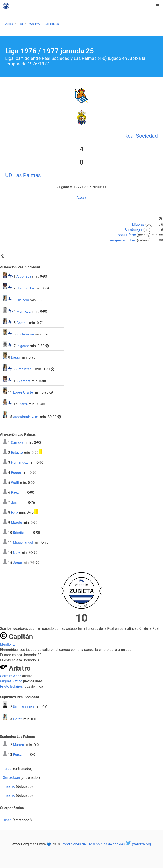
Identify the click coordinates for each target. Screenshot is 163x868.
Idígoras (138, 225)
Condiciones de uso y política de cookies (93, 844)
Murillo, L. (24, 312)
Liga (21, 24)
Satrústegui (133, 230)
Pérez (17, 755)
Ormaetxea (11, 778)
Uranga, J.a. (26, 288)
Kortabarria (25, 334)
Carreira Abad (11, 676)
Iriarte (23, 404)
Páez (15, 493)
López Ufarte (126, 235)
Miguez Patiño (11, 681)
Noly (16, 553)
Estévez (17, 452)
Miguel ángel (23, 542)
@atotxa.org (138, 844)
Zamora (24, 381)
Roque (16, 473)
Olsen (7, 820)
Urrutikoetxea (23, 707)
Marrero (19, 745)
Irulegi (7, 769)
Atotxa (9, 24)
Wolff (15, 482)
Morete (17, 523)
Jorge (17, 562)
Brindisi (19, 532)
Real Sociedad (141, 136)
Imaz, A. (9, 787)
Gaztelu (22, 323)
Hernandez (19, 462)
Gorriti (18, 719)
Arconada (24, 276)
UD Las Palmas (23, 175)
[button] (157, 6)
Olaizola (23, 300)
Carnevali (18, 443)
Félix (15, 512)
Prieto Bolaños (11, 686)
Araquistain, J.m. (123, 240)
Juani (15, 502)
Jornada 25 (52, 24)
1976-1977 (34, 24)
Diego (15, 357)
